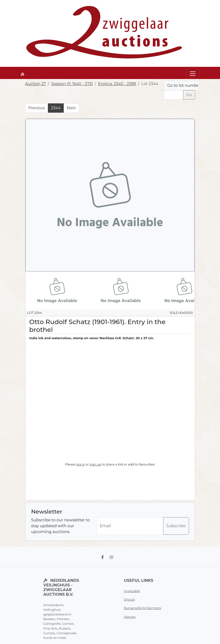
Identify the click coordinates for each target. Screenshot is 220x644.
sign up (95, 464)
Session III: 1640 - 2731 (72, 84)
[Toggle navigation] (193, 74)
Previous (37, 108)
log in (81, 464)
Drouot (130, 599)
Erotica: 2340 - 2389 (117, 84)
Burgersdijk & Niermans (143, 608)
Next (71, 108)
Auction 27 (36, 84)
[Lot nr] (174, 95)
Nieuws (130, 617)
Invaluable (132, 591)
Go (189, 95)
